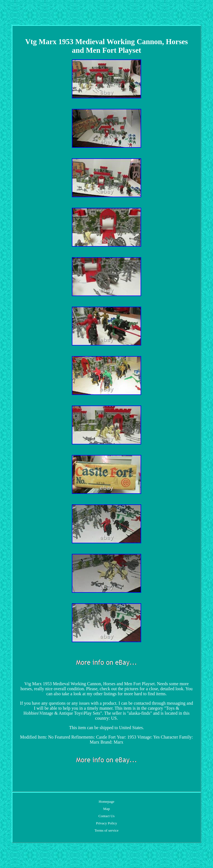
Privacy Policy (106, 823)
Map (106, 809)
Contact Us (106, 816)
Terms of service (106, 830)
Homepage (106, 801)
